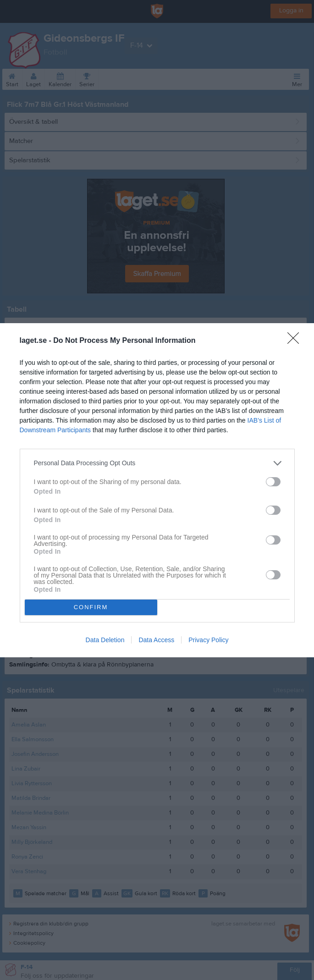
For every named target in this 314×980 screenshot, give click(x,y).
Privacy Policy (208, 640)
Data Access (156, 640)
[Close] (296, 341)
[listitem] (157, 463)
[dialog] (157, 490)
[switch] (273, 482)
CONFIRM (91, 607)
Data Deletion (105, 640)
